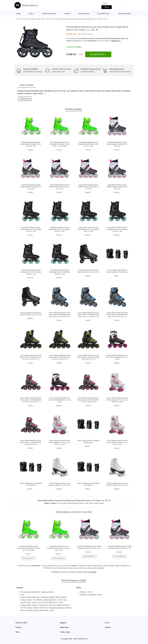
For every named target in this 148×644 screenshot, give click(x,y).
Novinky (18, 627)
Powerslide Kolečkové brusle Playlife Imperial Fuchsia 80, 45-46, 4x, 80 (117, 187)
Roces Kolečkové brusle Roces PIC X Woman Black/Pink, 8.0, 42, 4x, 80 (117, 357)
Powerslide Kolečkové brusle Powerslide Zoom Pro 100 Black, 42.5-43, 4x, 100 (60, 272)
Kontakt (108, 627)
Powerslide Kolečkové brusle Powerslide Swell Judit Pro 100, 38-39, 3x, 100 (31, 144)
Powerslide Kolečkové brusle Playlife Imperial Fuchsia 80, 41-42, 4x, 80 (60, 187)
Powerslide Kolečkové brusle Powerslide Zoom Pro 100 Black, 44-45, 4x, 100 (60, 229)
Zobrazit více (25, 99)
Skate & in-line (45, 19)
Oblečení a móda (124, 14)
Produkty (23, 19)
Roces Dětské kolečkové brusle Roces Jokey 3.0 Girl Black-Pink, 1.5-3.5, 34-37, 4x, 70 (31, 442)
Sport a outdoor (31, 19)
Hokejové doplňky (49, 14)
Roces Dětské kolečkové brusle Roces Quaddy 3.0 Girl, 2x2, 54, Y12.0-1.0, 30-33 (60, 442)
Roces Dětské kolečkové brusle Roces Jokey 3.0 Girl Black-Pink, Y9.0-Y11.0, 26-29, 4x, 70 (31, 400)
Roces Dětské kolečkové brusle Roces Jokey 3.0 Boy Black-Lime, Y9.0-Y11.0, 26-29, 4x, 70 (31, 357)
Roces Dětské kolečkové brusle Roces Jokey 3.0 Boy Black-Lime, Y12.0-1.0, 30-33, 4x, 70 (60, 357)
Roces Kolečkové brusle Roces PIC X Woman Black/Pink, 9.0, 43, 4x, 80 (60, 400)
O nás (107, 623)
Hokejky (67, 14)
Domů (18, 14)
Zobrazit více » (116, 41)
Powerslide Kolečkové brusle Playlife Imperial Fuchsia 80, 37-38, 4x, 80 (117, 144)
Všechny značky (21, 623)
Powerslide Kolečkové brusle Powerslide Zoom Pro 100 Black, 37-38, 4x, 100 (117, 229)
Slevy (17, 632)
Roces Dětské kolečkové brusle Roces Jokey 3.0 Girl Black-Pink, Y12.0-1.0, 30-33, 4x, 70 (88, 400)
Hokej (31, 14)
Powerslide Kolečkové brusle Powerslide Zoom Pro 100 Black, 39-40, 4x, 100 (31, 272)
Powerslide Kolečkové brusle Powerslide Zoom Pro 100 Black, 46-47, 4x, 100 (88, 229)
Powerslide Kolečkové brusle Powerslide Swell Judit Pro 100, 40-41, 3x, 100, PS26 (60, 144)
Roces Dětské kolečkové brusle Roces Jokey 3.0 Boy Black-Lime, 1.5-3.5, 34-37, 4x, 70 (88, 357)
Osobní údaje (65, 632)
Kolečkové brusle (73, 503)
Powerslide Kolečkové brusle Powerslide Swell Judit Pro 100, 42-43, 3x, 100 (88, 144)
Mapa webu (64, 627)
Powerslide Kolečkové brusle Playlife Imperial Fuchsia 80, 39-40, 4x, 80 (31, 187)
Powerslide (92, 41)
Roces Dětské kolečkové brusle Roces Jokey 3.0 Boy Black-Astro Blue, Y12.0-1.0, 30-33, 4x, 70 (88, 315)
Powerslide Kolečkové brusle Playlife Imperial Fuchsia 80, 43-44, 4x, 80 (88, 187)
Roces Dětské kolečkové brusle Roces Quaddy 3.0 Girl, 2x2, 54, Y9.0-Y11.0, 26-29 (117, 400)
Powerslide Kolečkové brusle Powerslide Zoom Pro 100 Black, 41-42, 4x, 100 (31, 229)
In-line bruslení (103, 14)
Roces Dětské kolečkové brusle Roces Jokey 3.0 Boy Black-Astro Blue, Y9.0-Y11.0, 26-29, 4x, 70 (60, 315)
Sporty (38, 19)
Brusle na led (84, 14)
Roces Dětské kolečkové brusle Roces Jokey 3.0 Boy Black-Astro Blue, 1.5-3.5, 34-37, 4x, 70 (117, 315)
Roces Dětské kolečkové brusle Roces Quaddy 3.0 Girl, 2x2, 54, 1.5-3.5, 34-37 (117, 442)
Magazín (63, 623)
